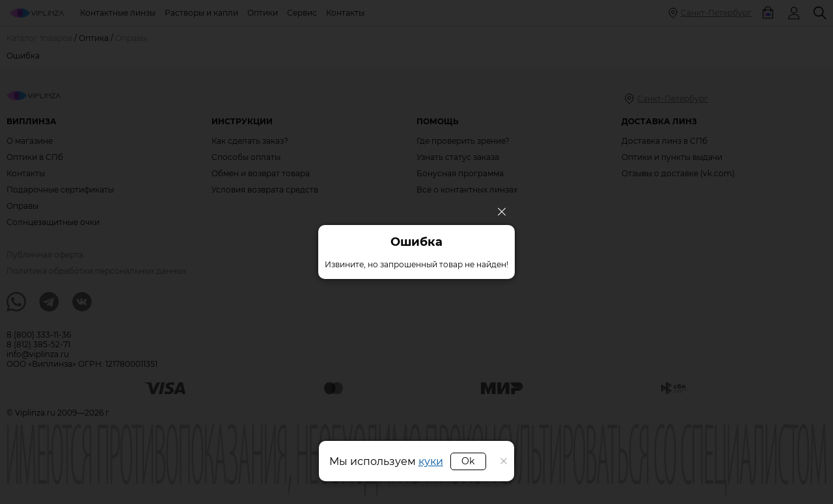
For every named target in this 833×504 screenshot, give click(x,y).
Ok (468, 461)
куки (431, 461)
